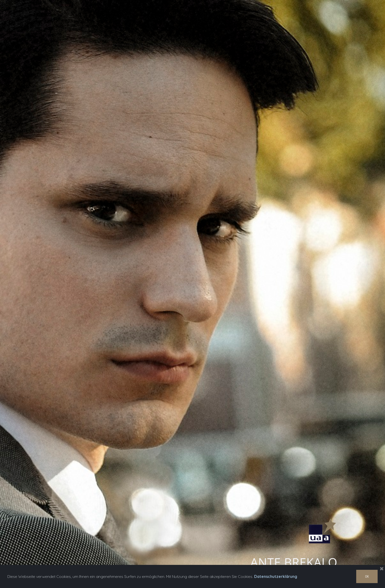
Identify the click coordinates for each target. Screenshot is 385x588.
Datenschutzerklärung (276, 576)
